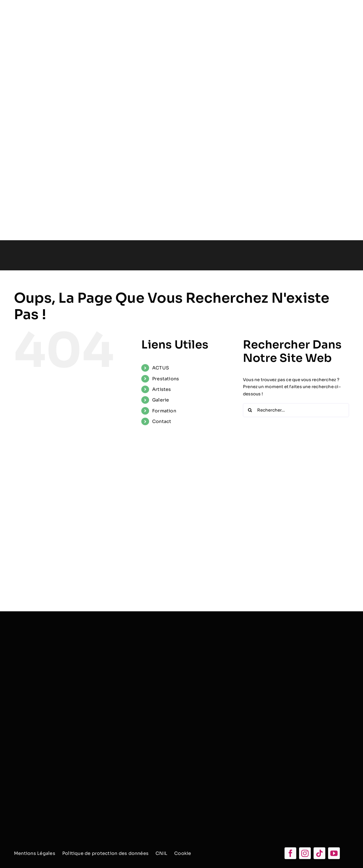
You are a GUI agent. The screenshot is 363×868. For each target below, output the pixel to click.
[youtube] (334, 853)
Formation (164, 411)
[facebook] (290, 853)
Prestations (166, 379)
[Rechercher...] (296, 410)
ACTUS (161, 368)
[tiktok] (319, 853)
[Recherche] (250, 410)
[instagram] (305, 853)
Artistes (162, 389)
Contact (162, 421)
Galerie (161, 400)
